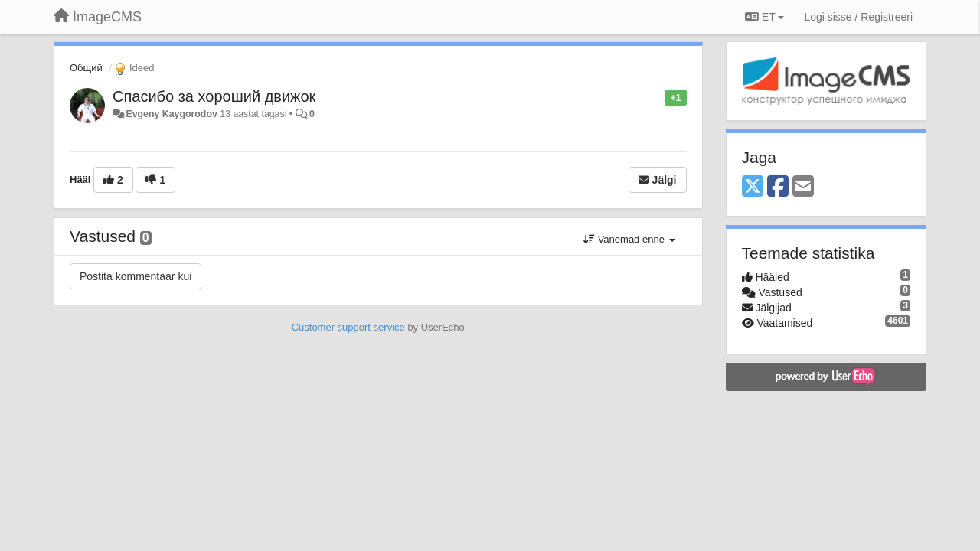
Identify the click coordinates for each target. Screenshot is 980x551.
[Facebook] (778, 187)
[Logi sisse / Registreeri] (858, 17)
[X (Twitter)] (753, 187)
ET (764, 17)
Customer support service (348, 327)
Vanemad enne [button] (629, 239)
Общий (86, 68)
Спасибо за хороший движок (214, 96)
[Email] (803, 187)
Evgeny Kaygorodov (171, 114)
